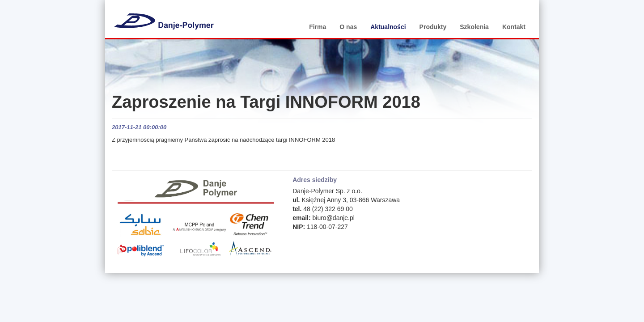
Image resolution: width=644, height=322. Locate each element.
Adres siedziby (315, 180)
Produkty (433, 27)
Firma (318, 27)
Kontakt (514, 27)
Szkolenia (474, 27)
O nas (348, 27)
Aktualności (388, 27)
